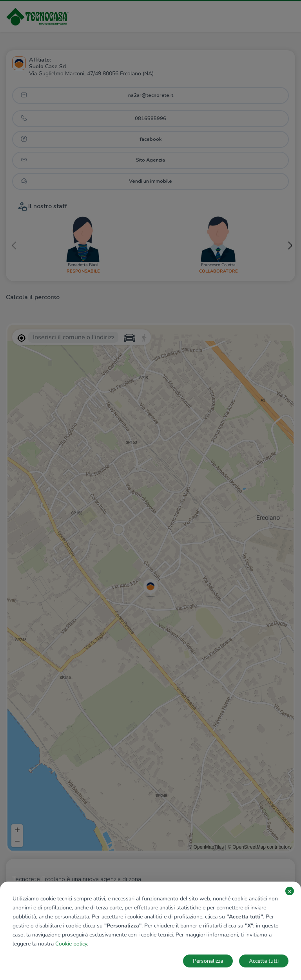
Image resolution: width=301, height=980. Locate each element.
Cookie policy (71, 944)
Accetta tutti (264, 961)
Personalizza (208, 961)
